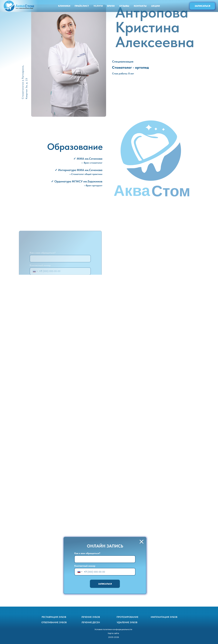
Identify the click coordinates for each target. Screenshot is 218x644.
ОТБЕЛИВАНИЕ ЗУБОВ (54, 622)
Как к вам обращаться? (87, 553)
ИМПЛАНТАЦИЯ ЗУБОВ (164, 617)
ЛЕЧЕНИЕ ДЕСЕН (91, 622)
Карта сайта (113, 633)
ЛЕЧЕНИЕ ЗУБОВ (91, 617)
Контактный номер (85, 566)
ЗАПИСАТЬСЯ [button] (202, 6)
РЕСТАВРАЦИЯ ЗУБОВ (54, 617)
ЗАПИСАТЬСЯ (105, 584)
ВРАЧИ (111, 6)
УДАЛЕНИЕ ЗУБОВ (127, 622)
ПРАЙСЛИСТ (82, 6)
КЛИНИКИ (64, 6)
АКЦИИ (156, 6)
